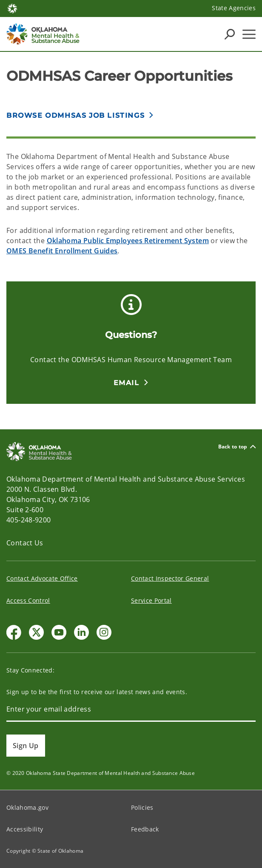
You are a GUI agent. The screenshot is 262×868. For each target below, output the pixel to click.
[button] (131, 383)
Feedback (145, 829)
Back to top (237, 447)
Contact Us (25, 543)
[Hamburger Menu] (249, 34)
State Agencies (234, 8)
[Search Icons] (230, 34)
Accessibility (25, 829)
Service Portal (151, 600)
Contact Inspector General (170, 578)
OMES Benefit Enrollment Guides (62, 251)
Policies (142, 807)
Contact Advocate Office (42, 578)
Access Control (28, 600)
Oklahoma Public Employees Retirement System (128, 241)
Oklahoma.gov (27, 807)
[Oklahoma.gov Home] (12, 8)
